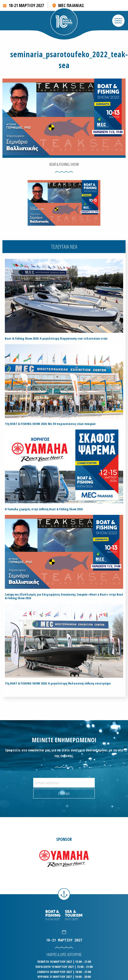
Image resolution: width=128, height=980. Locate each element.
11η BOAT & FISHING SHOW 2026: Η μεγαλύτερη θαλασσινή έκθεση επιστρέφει (58, 683)
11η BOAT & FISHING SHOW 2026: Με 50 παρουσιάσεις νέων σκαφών (50, 424)
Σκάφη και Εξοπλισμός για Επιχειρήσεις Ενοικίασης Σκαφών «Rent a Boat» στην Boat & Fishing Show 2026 (64, 596)
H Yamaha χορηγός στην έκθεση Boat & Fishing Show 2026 (44, 509)
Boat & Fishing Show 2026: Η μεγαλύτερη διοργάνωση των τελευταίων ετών (56, 339)
